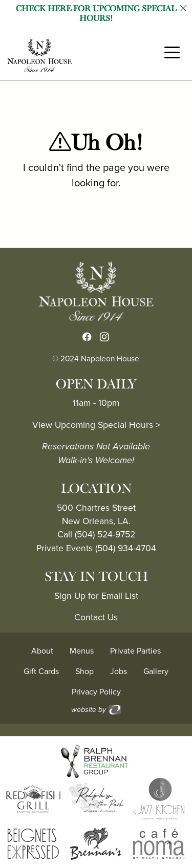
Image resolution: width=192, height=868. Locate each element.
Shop (84, 671)
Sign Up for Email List (96, 596)
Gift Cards (41, 671)
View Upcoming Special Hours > (96, 425)
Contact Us (96, 617)
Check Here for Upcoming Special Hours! (96, 14)
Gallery (156, 671)
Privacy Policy (96, 692)
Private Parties (135, 651)
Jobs (119, 671)
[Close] (183, 9)
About (42, 651)
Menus (82, 651)
